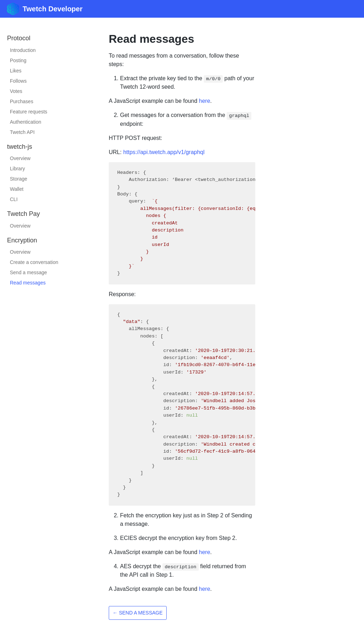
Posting (18, 60)
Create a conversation (34, 262)
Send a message (28, 272)
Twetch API (22, 132)
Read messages (28, 283)
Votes (16, 91)
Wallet (17, 189)
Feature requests (29, 112)
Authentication (26, 122)
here (204, 101)
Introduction (23, 50)
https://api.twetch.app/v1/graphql (164, 152)
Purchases (22, 101)
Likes (16, 71)
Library (17, 169)
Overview (20, 158)
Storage (19, 179)
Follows (18, 81)
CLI (14, 199)
